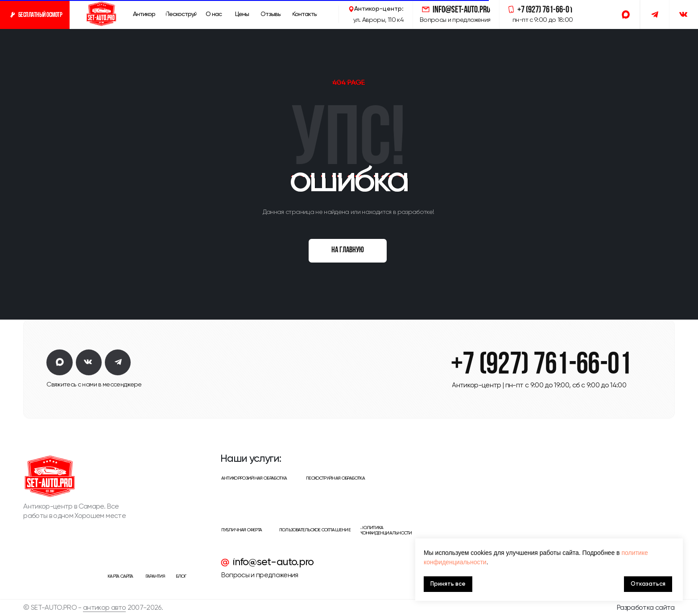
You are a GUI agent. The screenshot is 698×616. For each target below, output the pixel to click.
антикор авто (104, 608)
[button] (35, 14)
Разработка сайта (646, 608)
